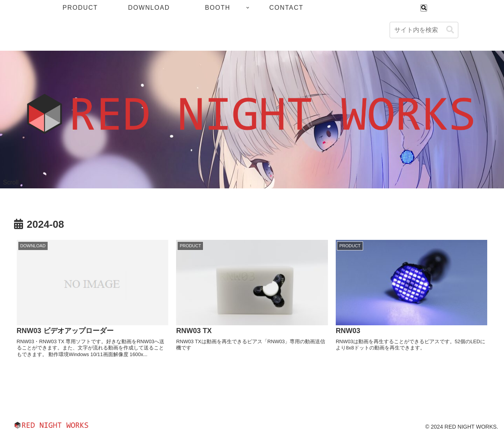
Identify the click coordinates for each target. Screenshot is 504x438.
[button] (450, 30)
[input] (424, 30)
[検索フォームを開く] (424, 8)
